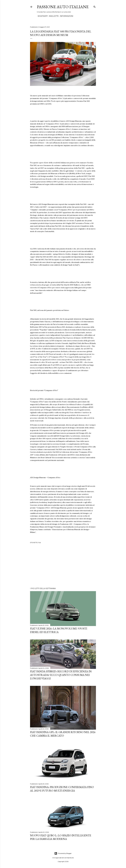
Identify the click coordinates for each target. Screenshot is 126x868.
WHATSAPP (42, 16)
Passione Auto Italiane (63, 7)
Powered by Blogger (63, 853)
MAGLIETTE (53, 16)
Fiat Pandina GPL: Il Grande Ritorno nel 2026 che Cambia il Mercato (63, 734)
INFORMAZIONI (66, 16)
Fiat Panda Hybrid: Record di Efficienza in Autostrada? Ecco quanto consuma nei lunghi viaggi (61, 675)
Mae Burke (70, 858)
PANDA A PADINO (81, 16)
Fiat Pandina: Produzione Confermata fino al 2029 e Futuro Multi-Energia (62, 789)
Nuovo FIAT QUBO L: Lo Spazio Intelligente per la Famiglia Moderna (61, 837)
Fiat (40, 543)
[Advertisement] (63, 566)
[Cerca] (95, 6)
